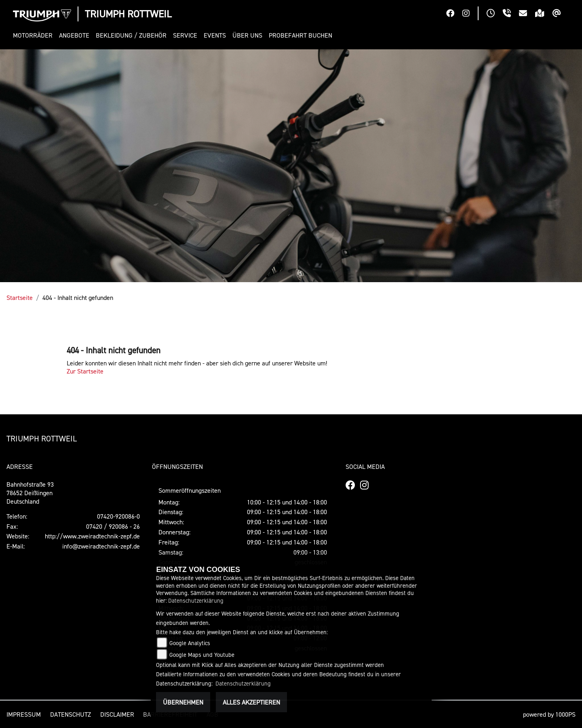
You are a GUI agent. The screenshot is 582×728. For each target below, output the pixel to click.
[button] (34, 35)
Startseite (20, 298)
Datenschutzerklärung (196, 600)
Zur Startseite (85, 371)
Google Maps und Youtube (202, 655)
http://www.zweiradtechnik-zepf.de (92, 536)
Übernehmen (183, 702)
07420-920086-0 (118, 516)
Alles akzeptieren (251, 702)
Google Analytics (190, 643)
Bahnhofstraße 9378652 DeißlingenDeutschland (30, 493)
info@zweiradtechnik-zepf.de (101, 546)
